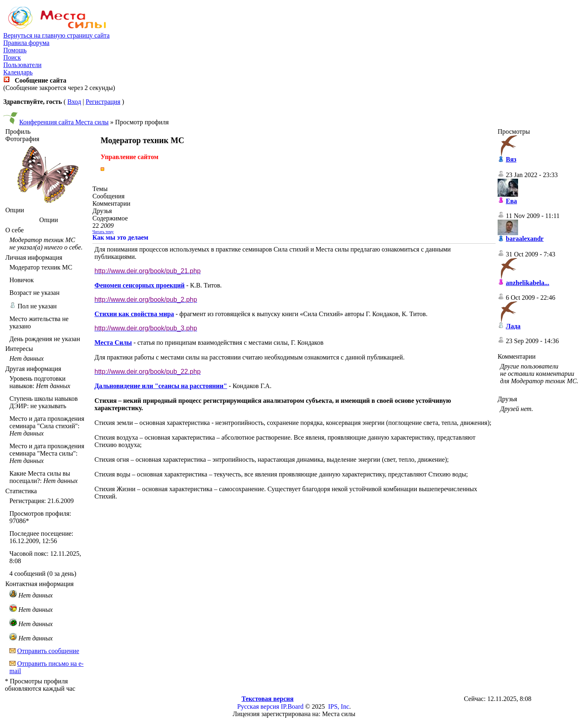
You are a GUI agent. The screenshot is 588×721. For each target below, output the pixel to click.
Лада (513, 326)
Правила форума (26, 43)
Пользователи (22, 65)
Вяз (511, 159)
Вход (74, 102)
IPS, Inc (339, 706)
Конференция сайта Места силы (64, 122)
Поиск (12, 57)
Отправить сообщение (48, 651)
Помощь (15, 50)
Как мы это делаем (120, 237)
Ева (511, 201)
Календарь (18, 72)
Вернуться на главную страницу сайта (56, 35)
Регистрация (103, 102)
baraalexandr (525, 239)
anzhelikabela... (527, 283)
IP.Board (292, 706)
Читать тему (103, 232)
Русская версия (258, 706)
